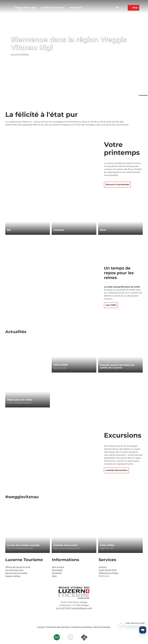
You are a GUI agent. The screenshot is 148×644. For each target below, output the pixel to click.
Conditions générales (82, 627)
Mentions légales (102, 627)
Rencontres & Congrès (16, 573)
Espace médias (13, 576)
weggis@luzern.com (82, 608)
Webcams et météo (108, 573)
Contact (103, 567)
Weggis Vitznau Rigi (25, 8)
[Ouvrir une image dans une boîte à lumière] (74, 593)
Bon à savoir (58, 567)
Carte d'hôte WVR (108, 570)
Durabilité (57, 573)
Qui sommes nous (14, 570)
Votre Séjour (76, 8)
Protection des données (58, 627)
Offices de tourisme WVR (18, 567)
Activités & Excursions (53, 8)
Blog (54, 576)
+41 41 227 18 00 (63, 608)
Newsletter (57, 570)
